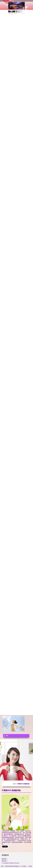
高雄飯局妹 (26, 836)
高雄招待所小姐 (15, 839)
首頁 (14, 784)
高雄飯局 (20, 842)
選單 (7, 736)
